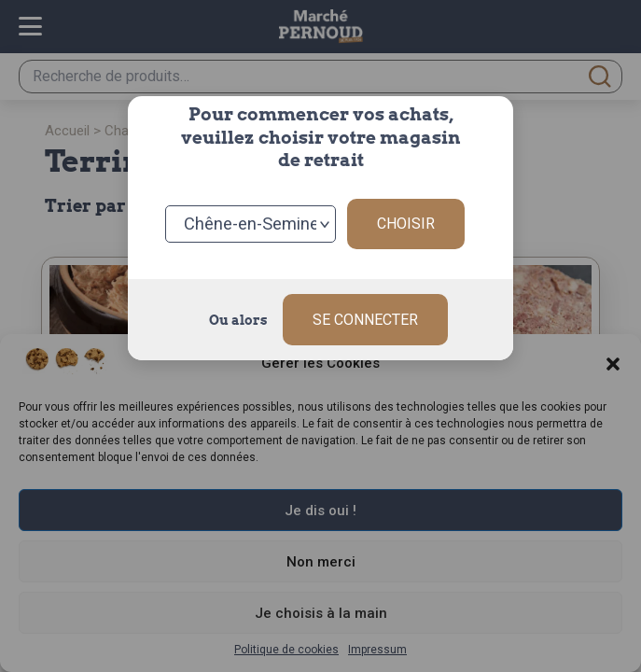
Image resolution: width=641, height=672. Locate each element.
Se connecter (365, 320)
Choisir (406, 224)
